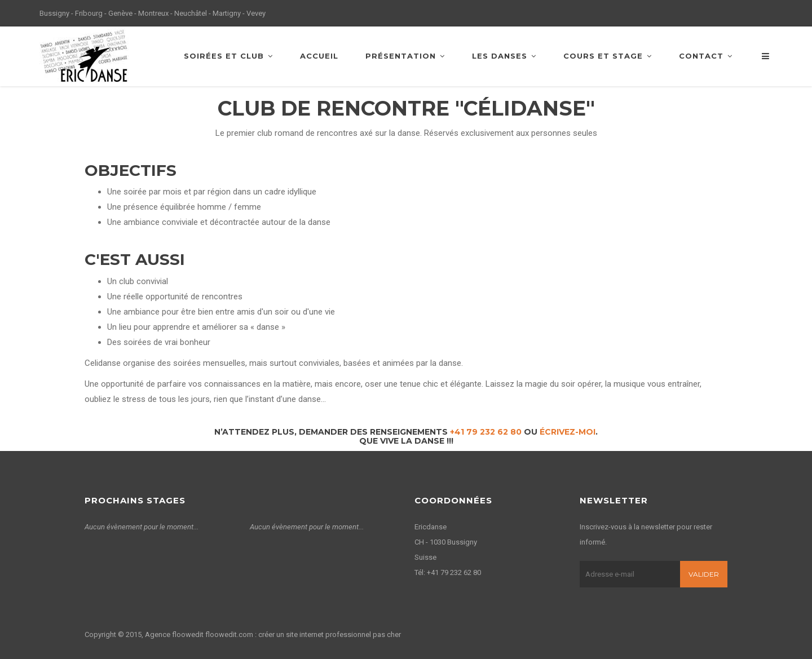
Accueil (319, 56)
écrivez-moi (568, 432)
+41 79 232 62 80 (486, 432)
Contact (706, 56)
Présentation (405, 56)
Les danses (504, 56)
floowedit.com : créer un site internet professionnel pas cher (303, 634)
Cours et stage (608, 56)
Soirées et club (228, 56)
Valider (704, 574)
